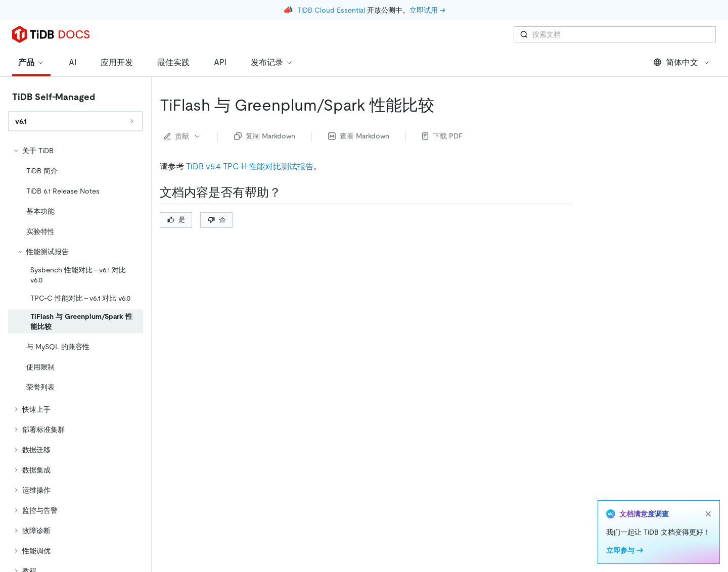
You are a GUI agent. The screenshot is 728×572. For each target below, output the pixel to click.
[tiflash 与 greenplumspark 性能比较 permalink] (442, 105)
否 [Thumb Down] (217, 220)
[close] (708, 514)
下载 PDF (442, 136)
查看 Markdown (359, 136)
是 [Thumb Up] (176, 220)
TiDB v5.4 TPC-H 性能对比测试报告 (250, 166)
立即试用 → (427, 10)
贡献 (183, 136)
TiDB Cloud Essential (331, 10)
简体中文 (682, 62)
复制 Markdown (265, 136)
